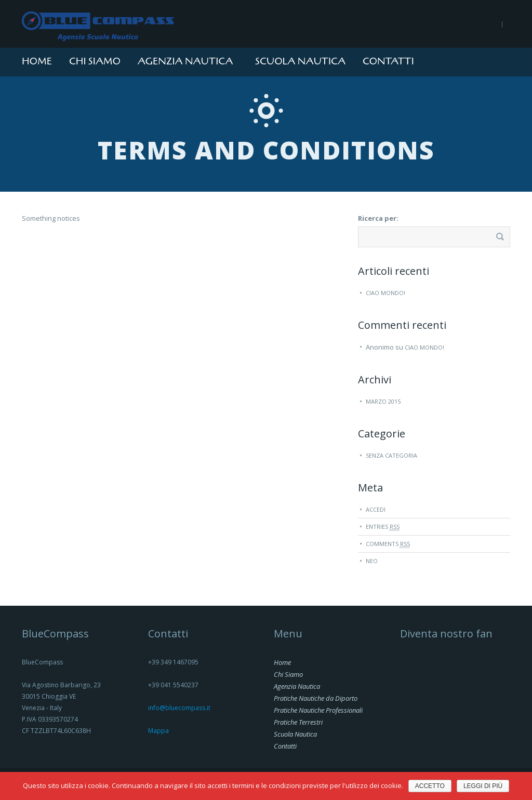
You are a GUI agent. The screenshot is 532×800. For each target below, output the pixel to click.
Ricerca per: (378, 218)
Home (37, 61)
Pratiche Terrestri (298, 722)
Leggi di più (483, 786)
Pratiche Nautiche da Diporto (316, 698)
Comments (388, 544)
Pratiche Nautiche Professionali (318, 710)
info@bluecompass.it (179, 708)
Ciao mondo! (385, 293)
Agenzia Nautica (185, 61)
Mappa (158, 731)
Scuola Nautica (300, 61)
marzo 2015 (383, 401)
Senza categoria (391, 455)
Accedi (376, 509)
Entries (383, 527)
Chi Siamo (95, 61)
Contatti (388, 61)
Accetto (430, 786)
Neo (372, 561)
